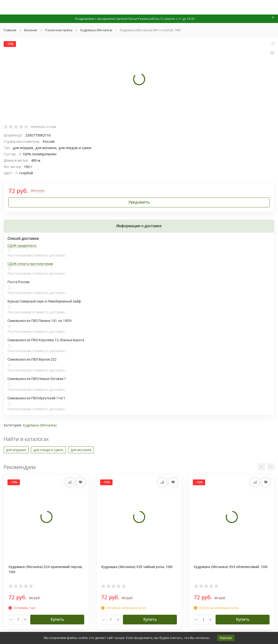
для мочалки (81, 450)
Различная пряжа (59, 30)
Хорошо (226, 638)
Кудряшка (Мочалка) (96, 30)
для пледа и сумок (48, 450)
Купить (57, 619)
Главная (10, 30)
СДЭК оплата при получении (30, 264)
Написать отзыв (43, 127)
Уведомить (139, 202)
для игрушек (16, 450)
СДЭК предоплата (22, 246)
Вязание (31, 30)
